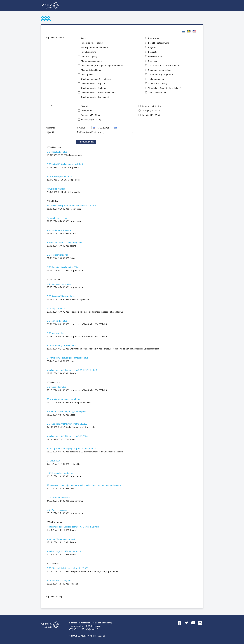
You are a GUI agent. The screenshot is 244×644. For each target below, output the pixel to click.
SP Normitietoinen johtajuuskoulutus (63, 399)
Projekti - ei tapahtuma (159, 43)
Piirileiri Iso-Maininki (56, 189)
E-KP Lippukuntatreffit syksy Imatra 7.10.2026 (68, 424)
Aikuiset (85, 106)
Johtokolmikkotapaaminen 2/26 (61, 539)
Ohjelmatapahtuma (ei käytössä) (96, 79)
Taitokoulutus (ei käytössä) (161, 74)
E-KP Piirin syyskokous (57, 510)
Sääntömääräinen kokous (160, 70)
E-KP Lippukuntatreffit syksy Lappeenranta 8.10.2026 (71, 448)
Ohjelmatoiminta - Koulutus (93, 88)
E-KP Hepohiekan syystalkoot (60, 473)
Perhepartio (87, 111)
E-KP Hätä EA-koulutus (57, 152)
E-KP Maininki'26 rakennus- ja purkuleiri (65, 164)
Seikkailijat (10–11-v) (91, 120)
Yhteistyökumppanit (157, 93)
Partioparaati (154, 38)
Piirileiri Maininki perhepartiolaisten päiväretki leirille (71, 206)
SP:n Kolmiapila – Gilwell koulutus (164, 65)
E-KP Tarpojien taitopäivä (58, 498)
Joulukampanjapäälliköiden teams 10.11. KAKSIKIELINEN (73, 527)
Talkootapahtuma (156, 79)
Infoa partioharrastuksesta (59, 230)
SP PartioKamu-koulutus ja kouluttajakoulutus (67, 358)
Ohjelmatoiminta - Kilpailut (93, 83)
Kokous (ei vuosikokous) (92, 43)
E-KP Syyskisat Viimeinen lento (61, 296)
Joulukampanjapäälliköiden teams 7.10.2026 (67, 436)
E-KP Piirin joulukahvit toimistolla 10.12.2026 (67, 568)
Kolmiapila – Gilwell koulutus (95, 47)
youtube (193, 626)
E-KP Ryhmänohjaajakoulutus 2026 (63, 267)
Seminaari (153, 61)
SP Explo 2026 (54, 461)
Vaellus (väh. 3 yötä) (158, 83)
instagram (200, 626)
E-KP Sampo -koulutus (57, 321)
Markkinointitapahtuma (91, 61)
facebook (180, 626)
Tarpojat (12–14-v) (151, 111)
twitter (186, 626)
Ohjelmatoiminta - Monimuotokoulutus (99, 93)
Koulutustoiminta (89, 52)
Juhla (83, 38)
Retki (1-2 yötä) (155, 56)
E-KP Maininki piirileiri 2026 (59, 176)
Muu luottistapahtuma (91, 70)
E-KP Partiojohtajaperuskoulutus (61, 345)
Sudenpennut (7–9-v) (152, 106)
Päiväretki (153, 52)
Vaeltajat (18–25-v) (151, 115)
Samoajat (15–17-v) (90, 115)
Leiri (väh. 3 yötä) (89, 56)
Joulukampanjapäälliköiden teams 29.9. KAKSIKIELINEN (72, 370)
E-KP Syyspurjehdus (56, 309)
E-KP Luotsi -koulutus (56, 387)
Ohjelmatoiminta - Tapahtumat (95, 97)
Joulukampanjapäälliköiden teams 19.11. (65, 551)
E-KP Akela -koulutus (56, 333)
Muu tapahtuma (88, 74)
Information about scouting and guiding (65, 242)
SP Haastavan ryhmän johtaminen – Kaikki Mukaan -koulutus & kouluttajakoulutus (84, 485)
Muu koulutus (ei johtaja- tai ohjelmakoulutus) (102, 65)
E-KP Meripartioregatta (57, 255)
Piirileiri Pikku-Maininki (57, 218)
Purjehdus (153, 47)
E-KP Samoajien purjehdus (59, 284)
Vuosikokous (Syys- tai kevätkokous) (165, 88)
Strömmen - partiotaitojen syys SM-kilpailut (67, 411)
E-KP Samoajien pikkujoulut (59, 580)
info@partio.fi (92, 629)
